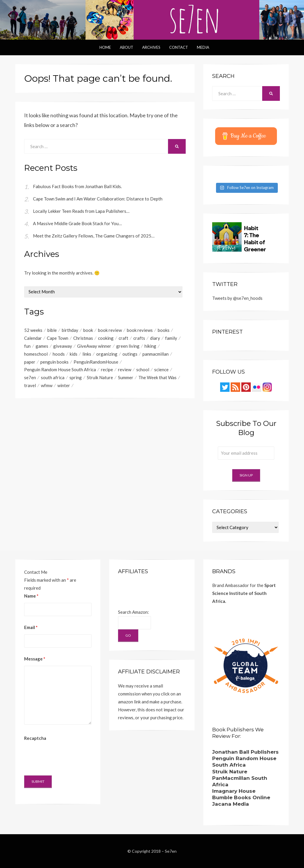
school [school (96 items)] (143, 370)
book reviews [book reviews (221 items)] (140, 330)
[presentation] (69, 757)
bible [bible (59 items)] (52, 330)
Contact (179, 47)
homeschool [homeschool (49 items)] (36, 354)
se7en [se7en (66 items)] (30, 378)
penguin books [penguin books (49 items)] (54, 362)
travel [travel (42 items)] (30, 386)
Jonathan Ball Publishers (245, 752)
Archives (151, 47)
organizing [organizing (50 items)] (107, 354)
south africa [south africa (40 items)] (53, 378)
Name (31, 596)
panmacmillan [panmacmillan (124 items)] (156, 354)
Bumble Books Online (241, 797)
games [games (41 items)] (42, 346)
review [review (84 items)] (125, 370)
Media (203, 47)
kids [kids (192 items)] (74, 354)
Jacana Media (231, 804)
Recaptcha (35, 738)
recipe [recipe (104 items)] (107, 370)
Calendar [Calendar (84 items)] (33, 338)
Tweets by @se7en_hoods (237, 298)
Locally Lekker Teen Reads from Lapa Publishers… (81, 211)
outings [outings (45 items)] (130, 354)
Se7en (171, 851)
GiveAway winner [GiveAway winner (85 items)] (94, 346)
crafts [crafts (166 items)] (139, 338)
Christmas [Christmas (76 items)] (83, 338)
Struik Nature (230, 772)
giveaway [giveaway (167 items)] (63, 346)
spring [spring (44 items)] (76, 378)
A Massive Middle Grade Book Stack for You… (77, 223)
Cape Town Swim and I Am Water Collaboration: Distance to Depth (98, 199)
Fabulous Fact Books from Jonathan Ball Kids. (77, 186)
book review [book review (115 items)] (110, 330)
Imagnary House (234, 791)
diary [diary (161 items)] (155, 338)
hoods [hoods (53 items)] (59, 354)
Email (31, 627)
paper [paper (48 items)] (30, 362)
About (127, 47)
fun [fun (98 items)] (27, 346)
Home (105, 47)
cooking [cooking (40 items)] (106, 338)
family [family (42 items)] (171, 338)
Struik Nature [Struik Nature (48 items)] (100, 378)
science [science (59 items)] (161, 370)
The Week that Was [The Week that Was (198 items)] (157, 378)
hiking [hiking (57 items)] (150, 346)
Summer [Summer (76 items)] (126, 378)
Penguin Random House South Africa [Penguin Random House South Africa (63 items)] (60, 370)
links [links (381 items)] (87, 354)
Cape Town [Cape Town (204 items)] (58, 338)
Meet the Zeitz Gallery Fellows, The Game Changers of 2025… (94, 236)
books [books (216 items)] (164, 330)
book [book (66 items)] (88, 330)
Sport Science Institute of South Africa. (244, 593)
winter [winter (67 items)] (64, 386)
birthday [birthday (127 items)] (70, 330)
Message (35, 659)
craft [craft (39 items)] (123, 338)
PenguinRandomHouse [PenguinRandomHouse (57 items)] (96, 362)
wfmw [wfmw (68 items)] (47, 386)
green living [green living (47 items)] (128, 346)
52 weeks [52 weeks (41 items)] (33, 330)
